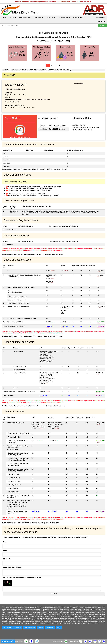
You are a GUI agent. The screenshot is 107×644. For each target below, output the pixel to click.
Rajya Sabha (38, 18)
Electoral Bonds (65, 18)
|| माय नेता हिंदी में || (79, 18)
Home (4, 18)
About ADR (102, 21)
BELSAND (34, 70)
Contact (41, 628)
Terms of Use (50, 628)
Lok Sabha (13, 18)
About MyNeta (101, 18)
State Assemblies (25, 18)
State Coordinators (30, 628)
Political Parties (51, 18)
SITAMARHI (24, 70)
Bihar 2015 (14, 70)
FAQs (59, 628)
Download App (58, 641)
